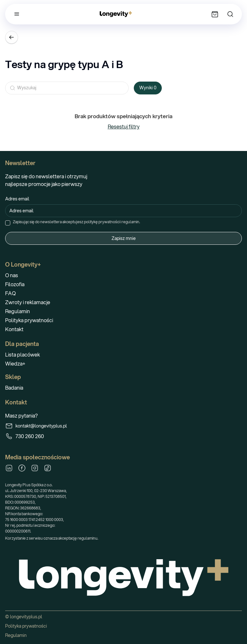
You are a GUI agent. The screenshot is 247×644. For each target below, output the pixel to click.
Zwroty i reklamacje (28, 302)
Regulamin (18, 311)
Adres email (17, 199)
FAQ (10, 293)
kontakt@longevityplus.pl (36, 426)
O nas (12, 275)
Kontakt (14, 329)
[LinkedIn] (9, 468)
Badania (14, 388)
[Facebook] (22, 468)
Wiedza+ (15, 363)
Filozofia (15, 284)
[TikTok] (48, 468)
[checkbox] (8, 223)
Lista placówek (23, 354)
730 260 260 (25, 436)
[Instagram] (35, 468)
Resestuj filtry (124, 126)
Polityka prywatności (29, 320)
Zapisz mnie (124, 238)
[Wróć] (12, 37)
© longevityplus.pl (24, 617)
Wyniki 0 (148, 88)
